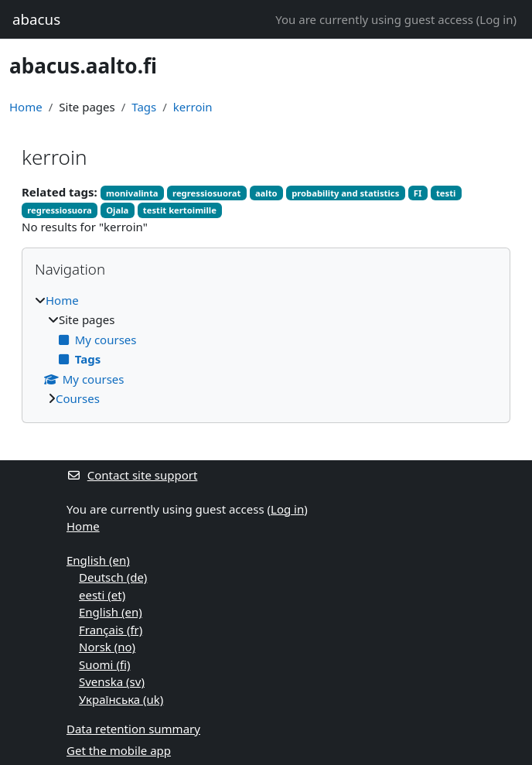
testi (446, 193)
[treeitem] (266, 350)
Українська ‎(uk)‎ (121, 699)
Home (26, 107)
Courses (78, 398)
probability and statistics (345, 193)
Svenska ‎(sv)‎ (112, 681)
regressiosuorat (206, 193)
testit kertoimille (180, 210)
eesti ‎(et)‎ (102, 595)
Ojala (117, 210)
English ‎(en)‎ (98, 560)
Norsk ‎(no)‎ (107, 647)
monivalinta (132, 193)
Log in (496, 19)
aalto (266, 193)
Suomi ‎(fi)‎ (104, 664)
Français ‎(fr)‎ (111, 630)
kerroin (193, 107)
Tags (144, 107)
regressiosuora (59, 210)
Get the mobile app (119, 750)
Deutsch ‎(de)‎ (113, 577)
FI (418, 193)
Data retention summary (133, 729)
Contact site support (132, 475)
